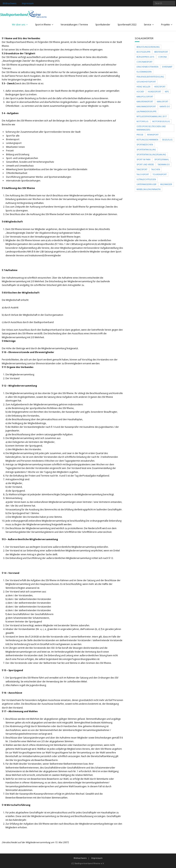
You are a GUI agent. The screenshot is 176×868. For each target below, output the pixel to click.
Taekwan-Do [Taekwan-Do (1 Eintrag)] (164, 164)
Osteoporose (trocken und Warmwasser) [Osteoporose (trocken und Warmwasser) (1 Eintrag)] (151, 128)
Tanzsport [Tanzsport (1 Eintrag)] (142, 169)
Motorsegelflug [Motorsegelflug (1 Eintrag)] (161, 121)
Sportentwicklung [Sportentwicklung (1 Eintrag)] (146, 150)
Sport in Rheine (43, 25)
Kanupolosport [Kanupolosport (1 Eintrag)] (145, 97)
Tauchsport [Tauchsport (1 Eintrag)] (143, 174)
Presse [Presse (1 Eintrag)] (140, 135)
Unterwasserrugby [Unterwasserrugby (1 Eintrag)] (146, 184)
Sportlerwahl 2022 (127, 25)
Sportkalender (103, 25)
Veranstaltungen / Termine (74, 25)
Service (148, 25)
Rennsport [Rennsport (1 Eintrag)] (153, 135)
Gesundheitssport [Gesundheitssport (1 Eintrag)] (146, 82)
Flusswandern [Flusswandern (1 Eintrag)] (144, 72)
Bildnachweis (10, 3)
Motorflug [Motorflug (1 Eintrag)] (142, 121)
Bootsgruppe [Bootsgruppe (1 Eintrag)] (143, 52)
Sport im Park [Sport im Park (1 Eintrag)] (143, 160)
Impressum (28, 3)
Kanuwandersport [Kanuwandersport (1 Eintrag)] (146, 107)
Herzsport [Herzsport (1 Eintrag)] (160, 87)
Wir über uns (19, 25)
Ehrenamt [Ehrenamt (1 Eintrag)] (167, 67)
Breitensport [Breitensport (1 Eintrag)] (161, 52)
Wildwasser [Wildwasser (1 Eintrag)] (166, 184)
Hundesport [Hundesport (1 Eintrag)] (154, 92)
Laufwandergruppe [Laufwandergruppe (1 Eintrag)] (147, 111)
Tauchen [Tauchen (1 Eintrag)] (156, 169)
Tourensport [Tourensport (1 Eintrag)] (160, 174)
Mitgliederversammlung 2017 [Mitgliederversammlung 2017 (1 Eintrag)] (152, 116)
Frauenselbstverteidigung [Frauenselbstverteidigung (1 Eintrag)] (150, 77)
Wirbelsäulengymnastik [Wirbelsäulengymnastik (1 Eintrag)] (149, 189)
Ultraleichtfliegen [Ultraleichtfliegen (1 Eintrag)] (146, 179)
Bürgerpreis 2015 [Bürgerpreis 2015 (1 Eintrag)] (145, 57)
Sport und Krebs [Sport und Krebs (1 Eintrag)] (145, 164)
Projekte (165, 25)
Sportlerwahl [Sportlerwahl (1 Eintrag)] (162, 160)
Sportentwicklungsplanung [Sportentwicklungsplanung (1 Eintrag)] (151, 155)
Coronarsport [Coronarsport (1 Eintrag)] (144, 62)
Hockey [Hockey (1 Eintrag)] (140, 92)
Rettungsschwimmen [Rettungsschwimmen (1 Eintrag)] (147, 140)
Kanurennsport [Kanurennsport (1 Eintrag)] (145, 102)
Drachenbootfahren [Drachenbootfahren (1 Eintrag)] (147, 67)
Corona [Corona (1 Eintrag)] (162, 57)
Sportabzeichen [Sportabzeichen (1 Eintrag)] (145, 145)
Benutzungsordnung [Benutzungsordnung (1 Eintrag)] (148, 47)
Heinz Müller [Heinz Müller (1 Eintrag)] (143, 87)
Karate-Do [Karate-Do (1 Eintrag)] (165, 107)
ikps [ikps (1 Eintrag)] (167, 92)
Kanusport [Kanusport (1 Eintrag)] (162, 102)
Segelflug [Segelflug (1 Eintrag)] (167, 140)
